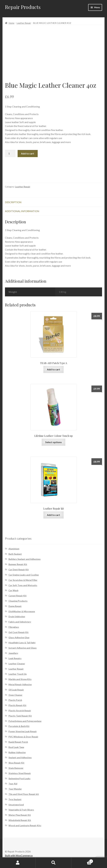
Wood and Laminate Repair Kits (25, 825)
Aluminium (14, 549)
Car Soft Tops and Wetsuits (23, 585)
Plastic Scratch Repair (20, 711)
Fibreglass (14, 627)
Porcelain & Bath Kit (19, 726)
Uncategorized (16, 805)
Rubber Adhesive (17, 752)
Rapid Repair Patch (18, 742)
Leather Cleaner (17, 664)
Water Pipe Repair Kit (20, 815)
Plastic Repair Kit (17, 705)
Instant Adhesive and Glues (23, 648)
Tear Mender (15, 789)
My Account (18, 863)
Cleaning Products (18, 601)
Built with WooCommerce (19, 855)
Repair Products (23, 7)
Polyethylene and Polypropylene (25, 721)
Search (53, 863)
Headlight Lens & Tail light (22, 643)
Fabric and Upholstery (20, 622)
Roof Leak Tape (16, 747)
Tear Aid (13, 784)
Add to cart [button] (53, 369)
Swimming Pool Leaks (19, 778)
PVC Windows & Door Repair (23, 737)
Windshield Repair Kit (20, 820)
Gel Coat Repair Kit (19, 632)
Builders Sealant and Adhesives (25, 559)
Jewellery (13, 653)
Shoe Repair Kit (16, 763)
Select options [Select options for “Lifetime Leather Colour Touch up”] (53, 442)
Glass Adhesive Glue (19, 637)
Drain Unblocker (17, 616)
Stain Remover (16, 768)
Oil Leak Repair (16, 690)
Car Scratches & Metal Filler (23, 580)
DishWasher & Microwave (22, 611)
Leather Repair (24, 23)
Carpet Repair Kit (18, 596)
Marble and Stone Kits (20, 679)
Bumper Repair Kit (18, 564)
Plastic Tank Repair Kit (20, 716)
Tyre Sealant (15, 799)
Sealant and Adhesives (20, 757)
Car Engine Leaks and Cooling (24, 575)
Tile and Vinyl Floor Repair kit (24, 794)
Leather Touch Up (18, 674)
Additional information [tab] (22, 211)
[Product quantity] (10, 154)
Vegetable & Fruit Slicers (21, 810)
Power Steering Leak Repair (23, 731)
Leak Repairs (15, 658)
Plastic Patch (15, 700)
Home (12, 23)
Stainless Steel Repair (20, 773)
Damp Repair (15, 606)
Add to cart (28, 153)
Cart (82, 861)
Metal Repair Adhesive (20, 684)
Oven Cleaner (15, 695)
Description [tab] (13, 202)
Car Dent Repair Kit (19, 570)
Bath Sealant (15, 554)
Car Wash (13, 590)
